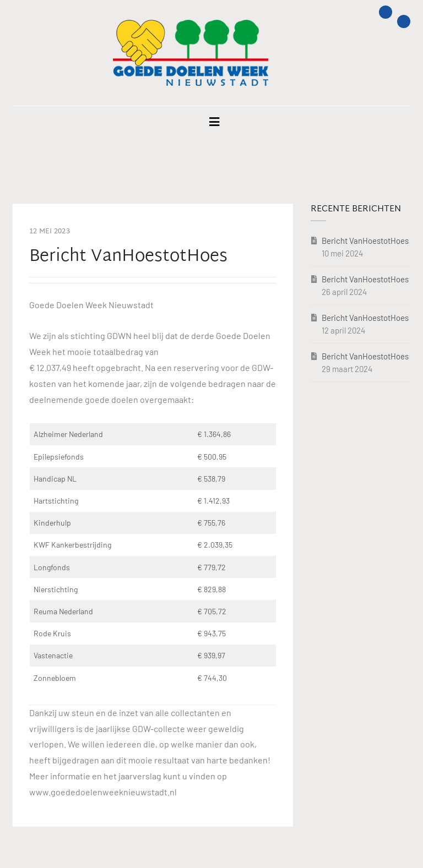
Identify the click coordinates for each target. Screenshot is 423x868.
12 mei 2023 (50, 232)
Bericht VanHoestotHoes (365, 241)
